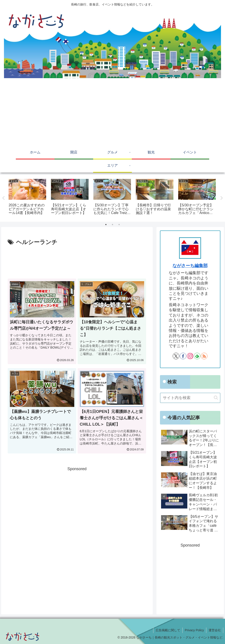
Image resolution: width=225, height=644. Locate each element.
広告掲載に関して (168, 630)
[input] (190, 398)
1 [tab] (106, 225)
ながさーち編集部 (190, 266)
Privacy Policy (194, 630)
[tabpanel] (27, 197)
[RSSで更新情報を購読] (204, 356)
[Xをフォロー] (176, 356)
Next (222, 198)
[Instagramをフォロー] (190, 356)
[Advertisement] (112, 113)
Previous (3, 198)
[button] (216, 398)
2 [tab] (112, 225)
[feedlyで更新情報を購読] (197, 356)
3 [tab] (119, 225)
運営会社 (215, 630)
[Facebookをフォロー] (183, 356)
